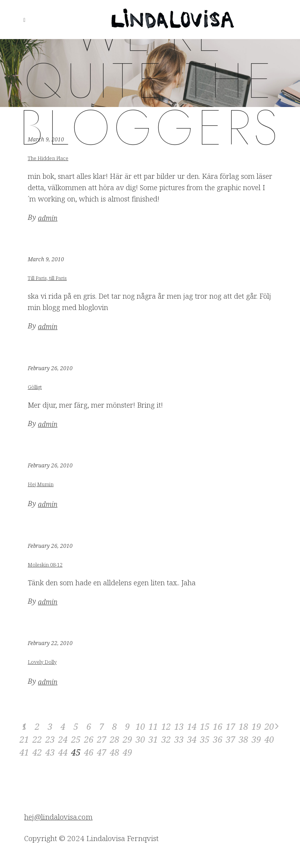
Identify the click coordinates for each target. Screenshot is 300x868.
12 (166, 726)
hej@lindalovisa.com (58, 817)
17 (230, 726)
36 (218, 739)
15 (205, 726)
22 (37, 739)
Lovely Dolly (42, 662)
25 (76, 739)
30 (140, 739)
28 (114, 739)
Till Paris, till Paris (47, 278)
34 (192, 739)
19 (256, 726)
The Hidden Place (48, 158)
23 (50, 739)
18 (243, 726)
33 (179, 739)
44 (63, 752)
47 (102, 752)
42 (37, 752)
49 (127, 752)
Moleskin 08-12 (45, 565)
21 (24, 739)
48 (114, 752)
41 (24, 752)
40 (269, 739)
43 (50, 752)
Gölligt (35, 387)
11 (153, 726)
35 (205, 739)
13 (179, 726)
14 (192, 726)
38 (243, 739)
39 (256, 739)
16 (218, 726)
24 (63, 739)
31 (153, 739)
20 (269, 726)
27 (102, 739)
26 (89, 739)
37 (230, 739)
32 (166, 739)
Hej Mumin (41, 484)
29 (127, 739)
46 (89, 752)
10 (140, 726)
